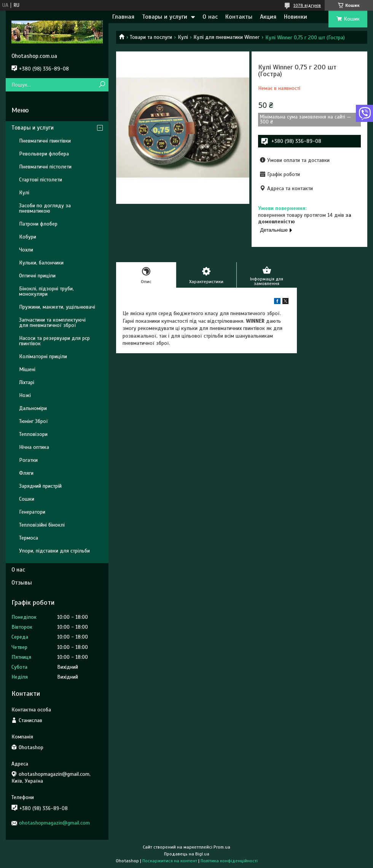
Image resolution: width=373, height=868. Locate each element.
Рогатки (28, 460)
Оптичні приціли (37, 276)
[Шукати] (102, 85)
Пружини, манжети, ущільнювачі (57, 307)
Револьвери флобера (44, 154)
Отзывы (22, 583)
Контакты (239, 17)
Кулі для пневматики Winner (226, 37)
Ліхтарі (27, 382)
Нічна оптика (34, 447)
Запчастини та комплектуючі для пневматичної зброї (52, 323)
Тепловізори (33, 434)
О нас (210, 17)
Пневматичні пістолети (45, 167)
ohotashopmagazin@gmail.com (54, 823)
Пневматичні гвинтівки (45, 141)
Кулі (183, 37)
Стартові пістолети (41, 180)
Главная (123, 17)
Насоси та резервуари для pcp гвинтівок (54, 341)
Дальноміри (33, 408)
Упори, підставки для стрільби (54, 551)
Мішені (27, 369)
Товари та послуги (151, 37)
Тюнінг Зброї (33, 421)
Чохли (26, 250)
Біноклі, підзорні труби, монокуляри (46, 291)
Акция (268, 17)
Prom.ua (222, 847)
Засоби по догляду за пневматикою (45, 208)
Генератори (32, 512)
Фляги (26, 473)
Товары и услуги (165, 17)
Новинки (296, 17)
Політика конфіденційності (229, 861)
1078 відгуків (307, 5)
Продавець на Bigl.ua (187, 854)
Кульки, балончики (41, 263)
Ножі (25, 395)
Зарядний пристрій (40, 486)
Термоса (29, 538)
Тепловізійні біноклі (42, 525)
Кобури (28, 237)
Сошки (27, 499)
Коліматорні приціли (43, 356)
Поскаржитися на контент (170, 861)
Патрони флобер (38, 224)
